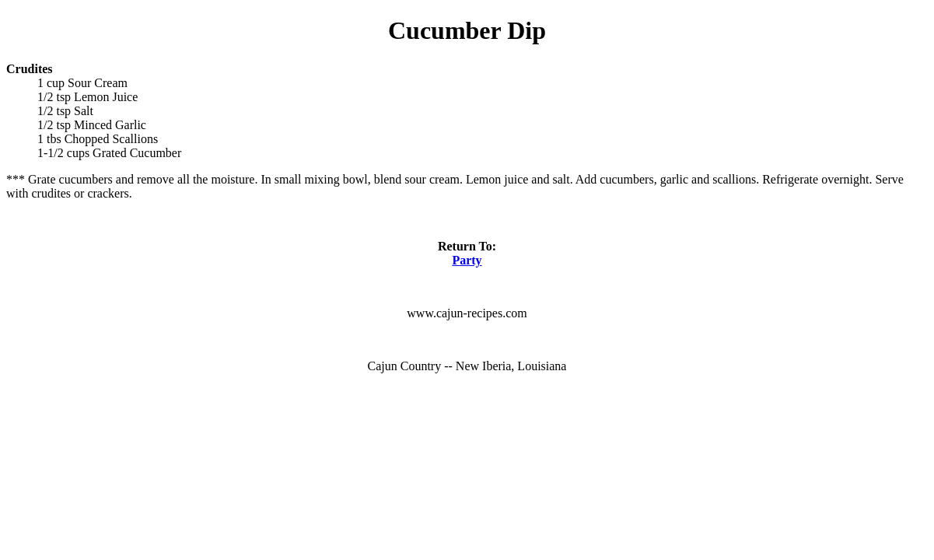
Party (467, 260)
